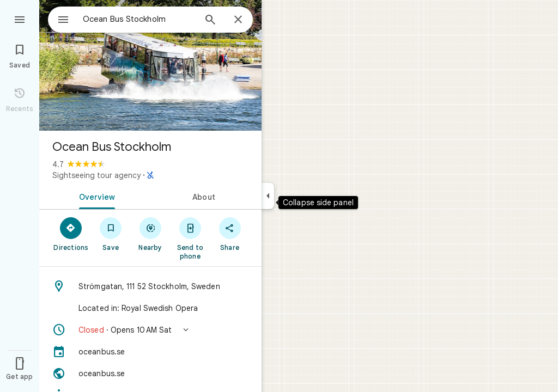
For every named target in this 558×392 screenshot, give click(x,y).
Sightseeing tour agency (96, 175)
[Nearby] (151, 234)
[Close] (238, 20)
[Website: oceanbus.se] (150, 373)
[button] (150, 330)
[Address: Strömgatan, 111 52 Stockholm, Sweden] (150, 286)
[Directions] (71, 234)
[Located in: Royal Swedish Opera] (150, 308)
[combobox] (128, 19)
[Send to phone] (190, 238)
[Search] (210, 21)
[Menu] (20, 19)
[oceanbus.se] (150, 352)
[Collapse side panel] (268, 196)
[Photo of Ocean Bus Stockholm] (150, 65)
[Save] (111, 234)
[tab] (95, 196)
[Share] (230, 234)
